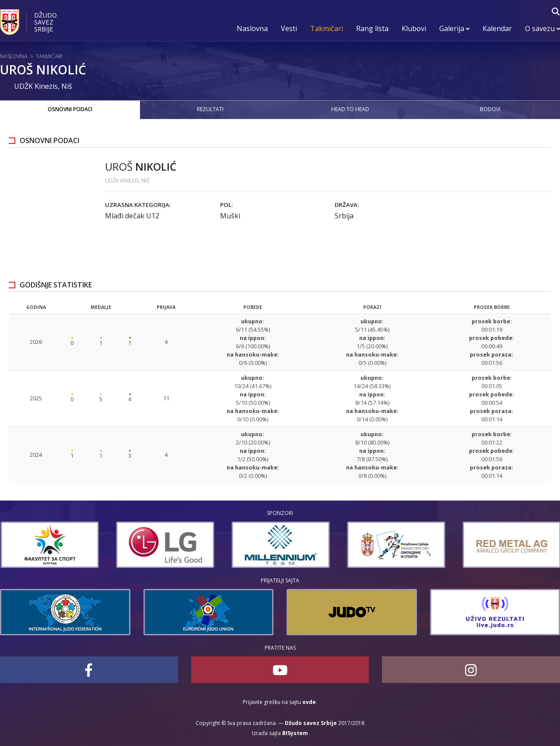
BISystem (295, 733)
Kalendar (497, 28)
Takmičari (327, 28)
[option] (130, 545)
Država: (347, 205)
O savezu (542, 28)
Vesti (289, 28)
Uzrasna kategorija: (138, 205)
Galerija (454, 28)
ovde (309, 702)
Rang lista (372, 28)
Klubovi (414, 28)
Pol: (226, 205)
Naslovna (252, 28)
